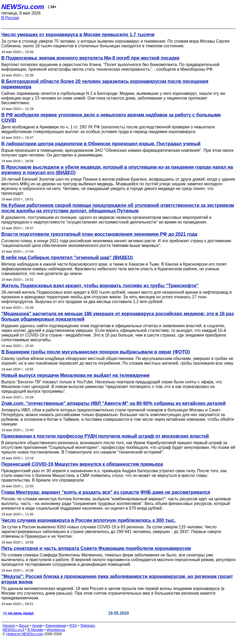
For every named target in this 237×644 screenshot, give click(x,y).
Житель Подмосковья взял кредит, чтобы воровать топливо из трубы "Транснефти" (100, 286)
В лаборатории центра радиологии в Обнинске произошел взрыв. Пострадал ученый (101, 144)
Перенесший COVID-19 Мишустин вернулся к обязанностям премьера (82, 464)
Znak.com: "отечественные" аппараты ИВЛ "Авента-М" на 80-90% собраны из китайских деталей (113, 403)
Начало (9, 626)
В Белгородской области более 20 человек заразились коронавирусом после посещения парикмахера (105, 84)
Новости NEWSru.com (25, 634)
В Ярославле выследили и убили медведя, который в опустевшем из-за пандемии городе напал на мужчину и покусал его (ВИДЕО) (117, 170)
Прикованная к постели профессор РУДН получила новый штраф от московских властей (105, 436)
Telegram (88, 626)
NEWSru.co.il (13, 630)
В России (10, 18)
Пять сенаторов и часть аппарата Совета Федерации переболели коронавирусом (96, 548)
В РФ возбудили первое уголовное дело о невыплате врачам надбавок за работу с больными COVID (111, 118)
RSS (73, 626)
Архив (37, 626)
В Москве (35, 630)
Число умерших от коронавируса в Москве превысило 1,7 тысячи (78, 35)
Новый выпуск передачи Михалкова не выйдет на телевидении (75, 375)
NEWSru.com (23, 7)
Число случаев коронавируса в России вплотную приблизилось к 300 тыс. (88, 520)
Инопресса (56, 630)
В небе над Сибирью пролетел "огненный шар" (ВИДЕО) (67, 258)
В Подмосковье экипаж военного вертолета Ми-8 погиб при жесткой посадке (90, 58)
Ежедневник (56, 626)
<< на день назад (18, 613)
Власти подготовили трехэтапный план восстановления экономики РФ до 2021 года (99, 234)
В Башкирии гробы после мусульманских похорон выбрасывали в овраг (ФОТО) (96, 352)
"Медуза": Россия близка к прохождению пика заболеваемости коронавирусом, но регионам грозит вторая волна (117, 579)
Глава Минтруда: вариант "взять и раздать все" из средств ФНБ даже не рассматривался (106, 492)
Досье (24, 626)
